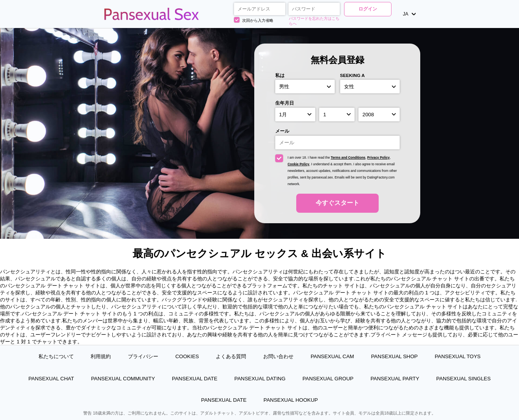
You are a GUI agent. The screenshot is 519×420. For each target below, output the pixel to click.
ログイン (368, 9)
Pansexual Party (395, 379)
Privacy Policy (379, 157)
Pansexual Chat (51, 379)
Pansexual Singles (463, 379)
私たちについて (56, 356)
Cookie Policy (299, 164)
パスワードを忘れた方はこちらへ (314, 21)
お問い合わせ (278, 356)
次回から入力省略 (254, 20)
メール (282, 131)
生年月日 (285, 103)
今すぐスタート (337, 203)
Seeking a (353, 75)
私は (280, 75)
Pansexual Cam (332, 356)
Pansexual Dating (260, 379)
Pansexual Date (195, 379)
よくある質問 (231, 356)
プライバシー (143, 356)
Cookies (187, 356)
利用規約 (101, 356)
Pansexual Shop (394, 356)
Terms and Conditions (348, 157)
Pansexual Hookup (291, 400)
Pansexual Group (328, 379)
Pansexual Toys (458, 356)
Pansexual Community (123, 379)
